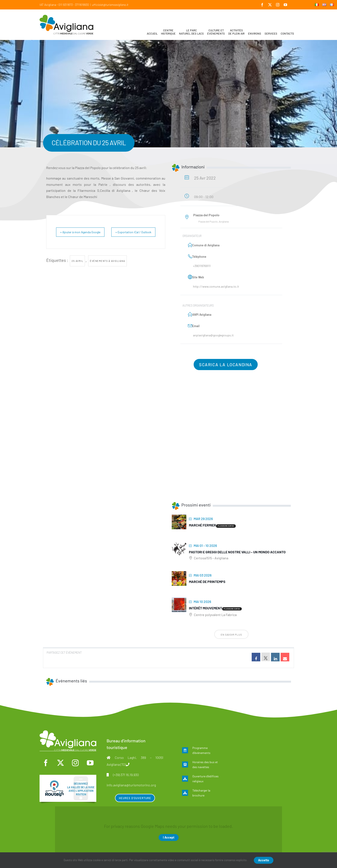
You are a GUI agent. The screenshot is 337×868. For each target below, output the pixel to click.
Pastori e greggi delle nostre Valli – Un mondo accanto (237, 552)
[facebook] (46, 763)
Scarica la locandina (226, 365)
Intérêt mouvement (205, 608)
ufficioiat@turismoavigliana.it (110, 5)
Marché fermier (202, 525)
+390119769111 (202, 266)
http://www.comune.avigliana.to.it (216, 286)
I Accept (169, 837)
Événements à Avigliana (107, 271)
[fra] (68, 777)
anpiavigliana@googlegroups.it (213, 335)
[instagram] (75, 763)
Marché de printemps (207, 582)
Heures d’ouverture (135, 798)
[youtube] (90, 763)
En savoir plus (231, 635)
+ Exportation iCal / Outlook (144, 237)
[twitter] (61, 763)
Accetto (264, 860)
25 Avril (77, 271)
